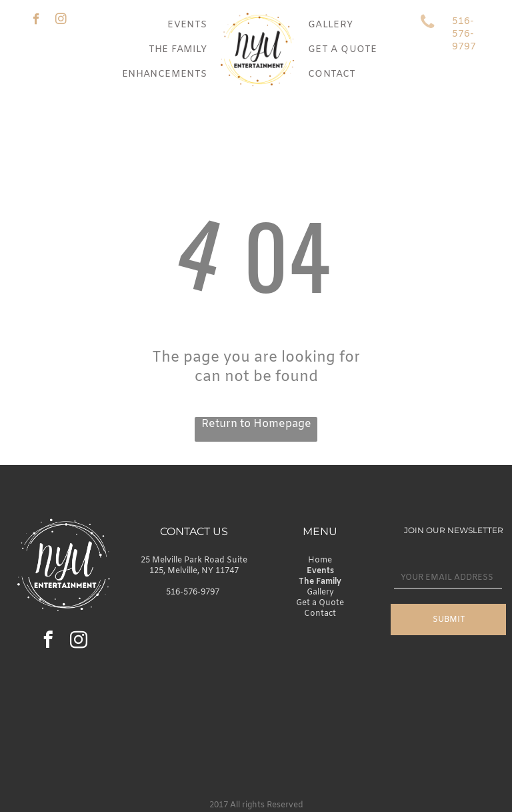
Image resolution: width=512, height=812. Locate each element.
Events (320, 571)
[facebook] (36, 21)
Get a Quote (320, 603)
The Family (320, 582)
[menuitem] (187, 25)
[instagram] (61, 21)
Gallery (320, 592)
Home (320, 560)
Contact (320, 614)
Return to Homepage (256, 424)
